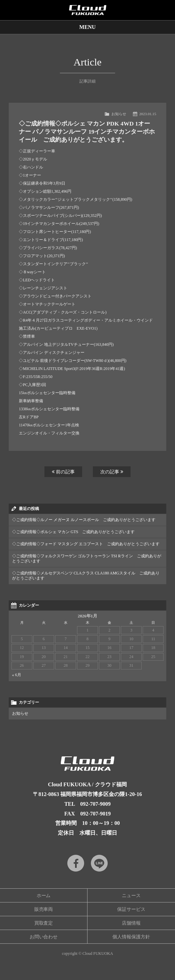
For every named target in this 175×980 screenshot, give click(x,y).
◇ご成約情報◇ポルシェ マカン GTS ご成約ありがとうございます (73, 532)
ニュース (131, 896)
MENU (88, 27)
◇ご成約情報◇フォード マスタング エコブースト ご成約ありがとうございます (86, 544)
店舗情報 (131, 923)
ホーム (44, 896)
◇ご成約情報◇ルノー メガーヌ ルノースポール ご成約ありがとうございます (84, 520)
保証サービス (131, 909)
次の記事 (112, 472)
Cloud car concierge (87, 10)
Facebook (76, 863)
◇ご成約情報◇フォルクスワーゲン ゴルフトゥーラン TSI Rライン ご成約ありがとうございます (87, 558)
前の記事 (63, 472)
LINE (99, 863)
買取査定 (44, 923)
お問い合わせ (44, 937)
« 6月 (17, 675)
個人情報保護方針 (131, 937)
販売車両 (44, 909)
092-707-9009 (95, 804)
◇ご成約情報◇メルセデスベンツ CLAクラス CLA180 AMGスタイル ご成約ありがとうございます (86, 576)
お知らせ (119, 114)
